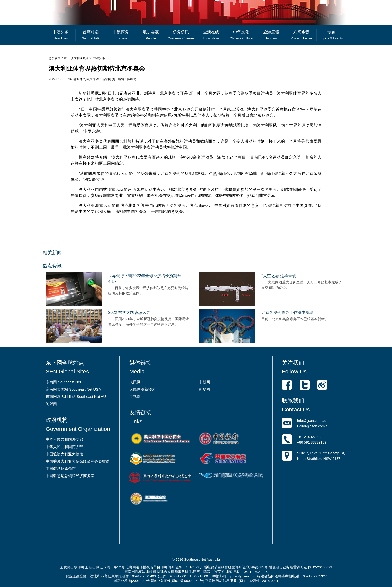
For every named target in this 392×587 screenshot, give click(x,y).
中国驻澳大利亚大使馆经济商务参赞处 (78, 461)
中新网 (204, 382)
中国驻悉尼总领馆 (61, 469)
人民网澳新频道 (142, 389)
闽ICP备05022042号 (187, 581)
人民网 (135, 382)
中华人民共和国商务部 (64, 447)
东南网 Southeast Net (63, 382)
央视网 (135, 397)
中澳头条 (99, 58)
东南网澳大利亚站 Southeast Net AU (76, 397)
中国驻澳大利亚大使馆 (64, 454)
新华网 (204, 389)
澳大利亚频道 (80, 58)
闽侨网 (51, 404)
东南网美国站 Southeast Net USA (73, 389)
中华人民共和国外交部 (64, 439)
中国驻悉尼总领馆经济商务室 (70, 476)
